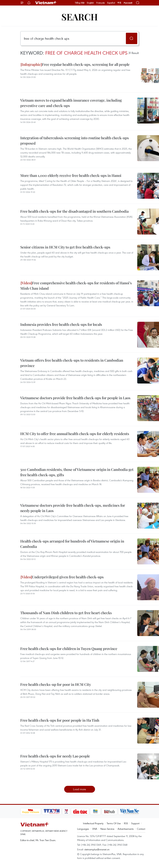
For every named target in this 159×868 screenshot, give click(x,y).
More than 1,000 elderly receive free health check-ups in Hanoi (71, 175)
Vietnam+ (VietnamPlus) (46, 3)
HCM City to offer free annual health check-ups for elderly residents (75, 434)
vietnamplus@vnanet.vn (97, 849)
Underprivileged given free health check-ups (62, 577)
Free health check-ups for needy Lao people (55, 756)
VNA (95, 829)
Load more (79, 789)
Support (135, 823)
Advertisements (126, 829)
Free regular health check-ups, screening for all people (75, 64)
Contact (141, 829)
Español (111, 3)
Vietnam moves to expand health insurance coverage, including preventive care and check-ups (71, 103)
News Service (107, 829)
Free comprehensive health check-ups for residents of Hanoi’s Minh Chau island (76, 286)
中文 (119, 3)
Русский (128, 3)
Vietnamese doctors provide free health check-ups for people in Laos (75, 398)
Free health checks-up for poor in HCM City (56, 684)
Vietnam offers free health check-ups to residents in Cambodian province (72, 363)
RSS (126, 823)
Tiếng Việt (80, 3)
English (90, 3)
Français (101, 3)
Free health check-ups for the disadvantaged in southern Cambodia (74, 211)
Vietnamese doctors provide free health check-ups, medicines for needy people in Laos (73, 508)
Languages (83, 829)
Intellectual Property (93, 823)
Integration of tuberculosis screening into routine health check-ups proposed (75, 140)
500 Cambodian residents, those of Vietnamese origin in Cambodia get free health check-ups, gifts (77, 472)
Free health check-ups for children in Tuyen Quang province (69, 649)
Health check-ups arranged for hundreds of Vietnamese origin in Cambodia (72, 544)
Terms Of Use (114, 823)
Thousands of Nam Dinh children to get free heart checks (66, 613)
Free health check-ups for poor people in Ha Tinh (60, 720)
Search (80, 17)
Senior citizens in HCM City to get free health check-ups (65, 247)
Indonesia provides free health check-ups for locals (61, 324)
